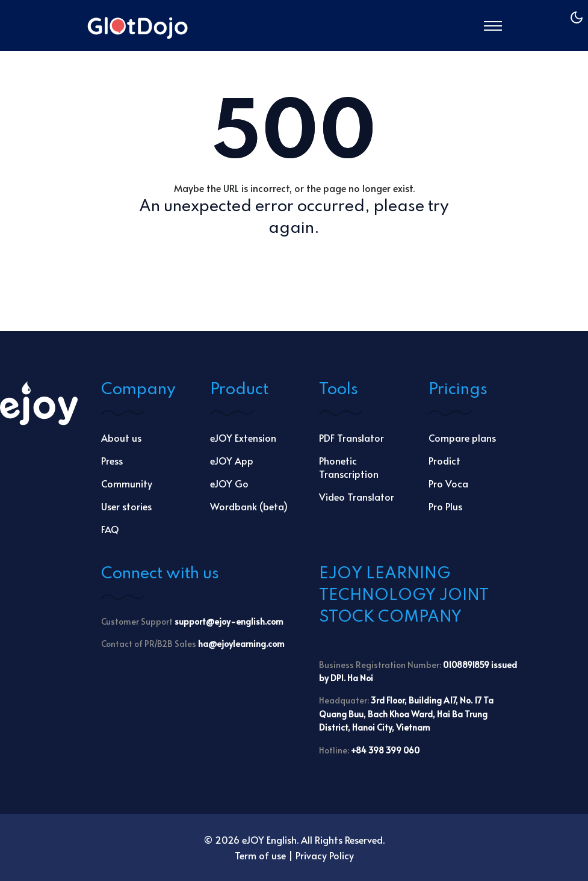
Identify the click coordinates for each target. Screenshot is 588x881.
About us (121, 437)
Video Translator (357, 496)
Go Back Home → (294, 267)
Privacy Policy (325, 855)
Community (127, 483)
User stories (126, 506)
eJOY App (232, 460)
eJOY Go (229, 483)
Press (112, 460)
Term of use (260, 855)
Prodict (444, 460)
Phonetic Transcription (349, 467)
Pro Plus (445, 506)
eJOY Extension (243, 437)
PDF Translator (351, 437)
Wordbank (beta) (249, 506)
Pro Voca (448, 483)
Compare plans (462, 437)
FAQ (110, 529)
